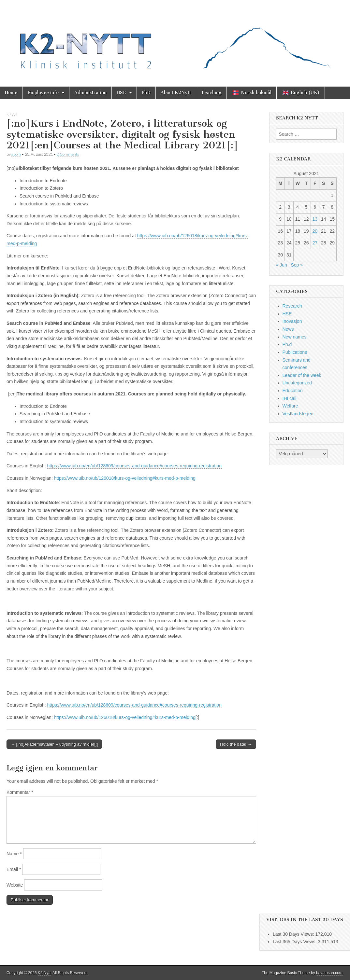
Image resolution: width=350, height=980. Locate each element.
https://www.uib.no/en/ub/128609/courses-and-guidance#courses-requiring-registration (134, 466)
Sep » (297, 265)
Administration (90, 93)
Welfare (290, 406)
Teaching (211, 93)
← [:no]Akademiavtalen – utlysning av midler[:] (54, 744)
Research (292, 306)
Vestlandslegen (298, 414)
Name (14, 854)
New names (295, 337)
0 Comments (68, 154)
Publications (295, 352)
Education (293, 391)
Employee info (43, 93)
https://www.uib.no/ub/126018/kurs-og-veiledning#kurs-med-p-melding (125, 478)
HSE (121, 93)
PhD (146, 93)
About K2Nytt (176, 93)
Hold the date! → (236, 744)
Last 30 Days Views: (294, 934)
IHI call (290, 398)
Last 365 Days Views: (295, 942)
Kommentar (20, 792)
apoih (16, 154)
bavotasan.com (329, 973)
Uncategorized (297, 383)
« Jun (282, 265)
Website (15, 885)
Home (11, 93)
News (12, 115)
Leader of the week (302, 375)
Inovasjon (292, 321)
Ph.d (287, 344)
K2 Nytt (44, 973)
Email (14, 869)
